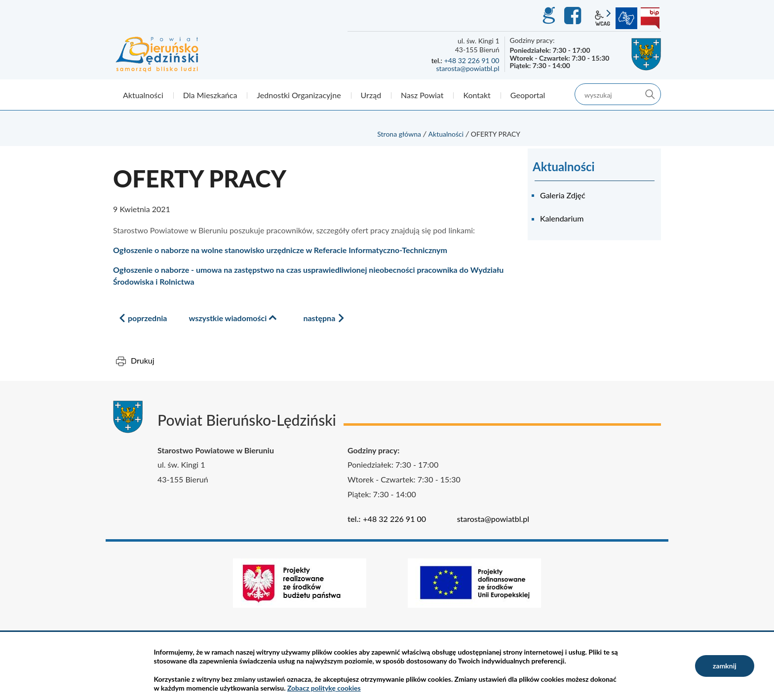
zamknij (725, 666)
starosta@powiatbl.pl (467, 68)
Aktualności (446, 134)
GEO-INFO (548, 16)
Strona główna (399, 134)
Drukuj (143, 360)
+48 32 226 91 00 (472, 60)
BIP (650, 18)
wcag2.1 (603, 18)
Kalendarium (562, 218)
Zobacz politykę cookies (324, 688)
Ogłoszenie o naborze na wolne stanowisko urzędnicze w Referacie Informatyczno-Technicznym (280, 250)
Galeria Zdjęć (563, 195)
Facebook (574, 16)
